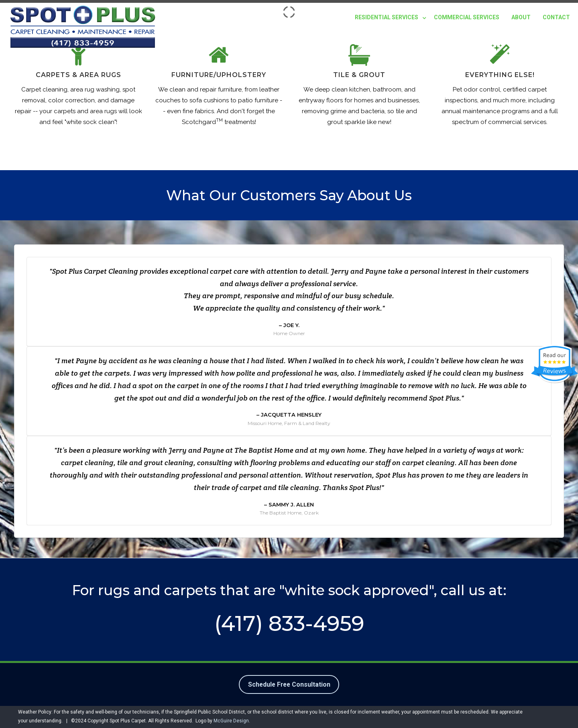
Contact (556, 17)
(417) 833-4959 (289, 623)
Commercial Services (467, 17)
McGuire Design (231, 721)
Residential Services (387, 17)
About (521, 17)
